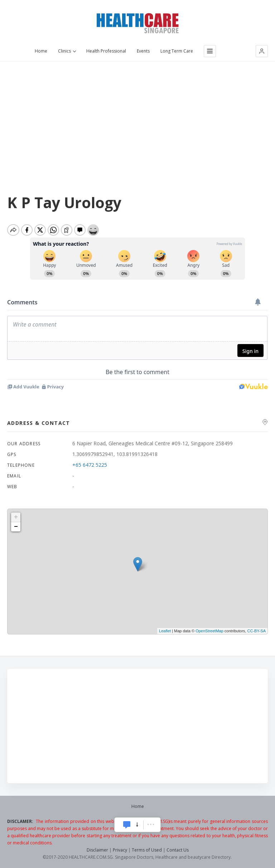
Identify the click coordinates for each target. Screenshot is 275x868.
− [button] (16, 527)
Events (143, 51)
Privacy (120, 850)
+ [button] (16, 517)
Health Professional (106, 51)
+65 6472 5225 (90, 465)
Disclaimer (97, 850)
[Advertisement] (137, 115)
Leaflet (165, 631)
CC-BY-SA (256, 631)
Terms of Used (147, 850)
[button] (262, 51)
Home (41, 51)
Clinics (67, 51)
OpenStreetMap (209, 631)
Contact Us (178, 850)
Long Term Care (177, 51)
